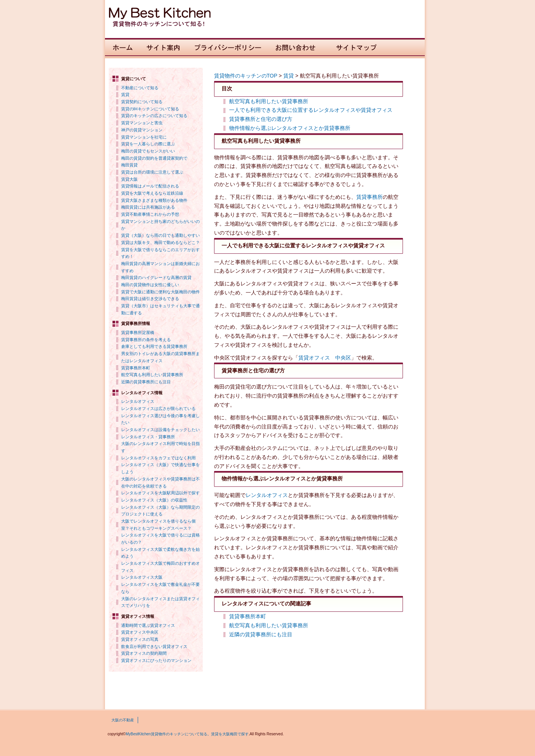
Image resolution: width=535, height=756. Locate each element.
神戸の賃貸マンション (142, 130)
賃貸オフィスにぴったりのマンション (156, 660)
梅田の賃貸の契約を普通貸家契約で (154, 158)
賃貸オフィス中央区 (140, 632)
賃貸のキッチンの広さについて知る (154, 116)
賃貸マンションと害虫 (142, 123)
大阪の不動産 (123, 720)
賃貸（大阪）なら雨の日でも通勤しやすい (160, 235)
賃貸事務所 (369, 197)
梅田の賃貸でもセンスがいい (148, 151)
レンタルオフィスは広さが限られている (158, 408)
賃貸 (125, 94)
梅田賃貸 (129, 165)
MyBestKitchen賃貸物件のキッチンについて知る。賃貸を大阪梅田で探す (187, 734)
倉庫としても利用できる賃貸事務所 (154, 346)
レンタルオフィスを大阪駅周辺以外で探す (160, 493)
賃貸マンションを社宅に (144, 137)
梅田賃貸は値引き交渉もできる (150, 299)
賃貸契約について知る (142, 102)
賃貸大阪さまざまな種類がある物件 (154, 200)
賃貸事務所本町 (136, 368)
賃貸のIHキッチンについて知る (150, 109)
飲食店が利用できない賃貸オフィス (154, 646)
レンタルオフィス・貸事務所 (148, 437)
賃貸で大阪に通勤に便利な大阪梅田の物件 (160, 292)
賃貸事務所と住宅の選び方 (261, 119)
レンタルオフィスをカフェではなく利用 (158, 458)
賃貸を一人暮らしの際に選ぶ (148, 144)
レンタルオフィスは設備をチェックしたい (160, 430)
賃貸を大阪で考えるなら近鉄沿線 (152, 193)
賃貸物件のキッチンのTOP (246, 76)
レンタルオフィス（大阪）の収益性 (154, 500)
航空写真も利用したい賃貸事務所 (152, 375)
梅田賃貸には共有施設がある (148, 207)
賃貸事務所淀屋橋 (138, 332)
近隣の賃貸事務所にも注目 (146, 382)
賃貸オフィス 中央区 (325, 358)
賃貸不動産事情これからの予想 (150, 214)
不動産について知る (140, 88)
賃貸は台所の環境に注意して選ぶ (152, 172)
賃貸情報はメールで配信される (150, 186)
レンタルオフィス (138, 401)
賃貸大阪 (129, 179)
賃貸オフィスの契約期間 (144, 653)
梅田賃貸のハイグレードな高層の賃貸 (156, 277)
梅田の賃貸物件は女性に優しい (150, 285)
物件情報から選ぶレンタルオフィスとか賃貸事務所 (290, 128)
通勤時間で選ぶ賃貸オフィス (148, 625)
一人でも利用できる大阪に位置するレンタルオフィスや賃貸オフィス (311, 110)
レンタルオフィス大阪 (142, 577)
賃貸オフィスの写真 (140, 639)
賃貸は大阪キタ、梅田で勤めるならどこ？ (160, 242)
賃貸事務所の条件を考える (146, 340)
